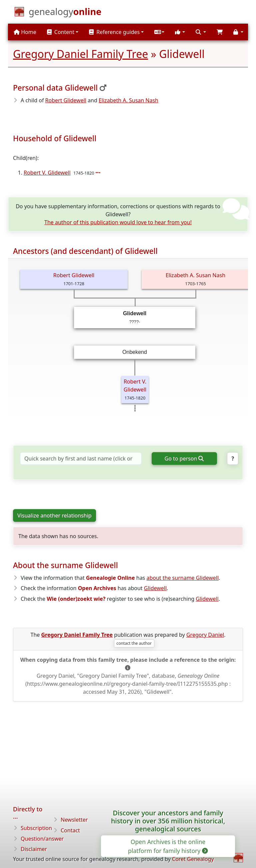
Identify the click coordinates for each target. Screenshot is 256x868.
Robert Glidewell (66, 100)
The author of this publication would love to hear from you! (118, 222)
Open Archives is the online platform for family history (167, 846)
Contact (70, 830)
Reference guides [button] (114, 32)
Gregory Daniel (205, 635)
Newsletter (74, 820)
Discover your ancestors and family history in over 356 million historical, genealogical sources (168, 821)
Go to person (184, 458)
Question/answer (42, 839)
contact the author (134, 643)
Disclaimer (34, 849)
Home (25, 32)
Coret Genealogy (193, 859)
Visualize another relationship (54, 515)
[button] (159, 32)
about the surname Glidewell (182, 578)
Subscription (36, 828)
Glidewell (155, 588)
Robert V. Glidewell (47, 173)
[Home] (65, 13)
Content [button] (61, 32)
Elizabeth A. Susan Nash (128, 100)
